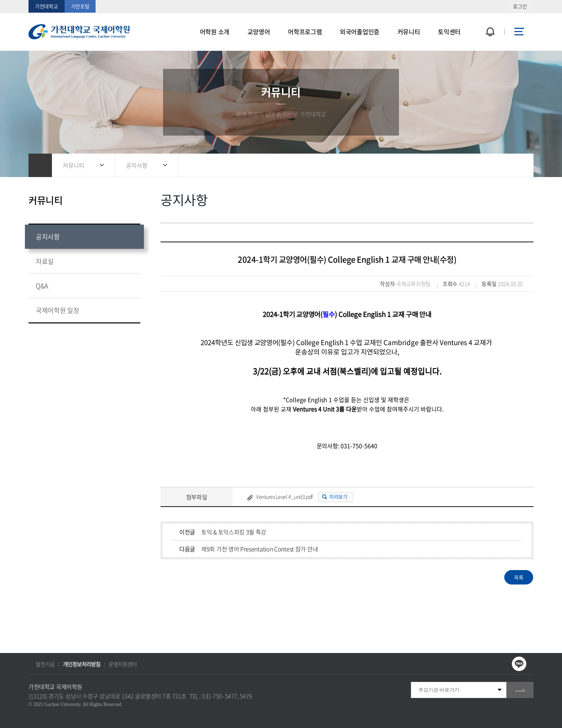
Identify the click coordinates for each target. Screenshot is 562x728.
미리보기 (338, 497)
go (520, 690)
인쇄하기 (517, 165)
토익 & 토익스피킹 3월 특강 (234, 532)
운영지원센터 (123, 664)
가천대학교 (47, 6)
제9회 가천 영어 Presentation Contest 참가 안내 (260, 549)
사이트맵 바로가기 (519, 32)
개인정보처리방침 (82, 664)
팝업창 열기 (489, 19)
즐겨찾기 (503, 165)
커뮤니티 (74, 165)
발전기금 (45, 664)
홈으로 (40, 165)
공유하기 (488, 165)
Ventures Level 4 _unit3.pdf (284, 497)
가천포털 (80, 6)
